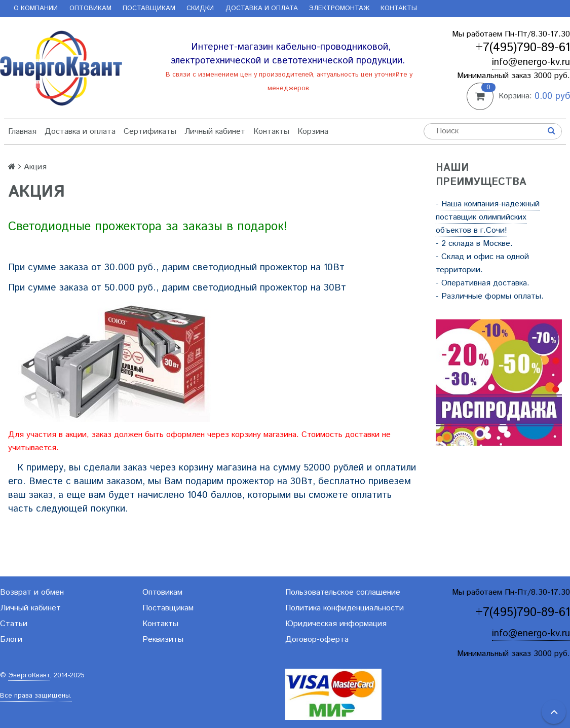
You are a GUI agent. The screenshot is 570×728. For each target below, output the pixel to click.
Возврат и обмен (32, 592)
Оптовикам (90, 8)
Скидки (200, 8)
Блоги (11, 640)
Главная (22, 132)
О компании (36, 8)
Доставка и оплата (262, 8)
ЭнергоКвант (29, 676)
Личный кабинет (215, 132)
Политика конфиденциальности (345, 608)
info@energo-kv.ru (531, 62)
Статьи (14, 624)
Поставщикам (149, 8)
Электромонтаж (339, 8)
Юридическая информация (336, 624)
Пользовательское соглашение (343, 592)
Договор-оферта (317, 640)
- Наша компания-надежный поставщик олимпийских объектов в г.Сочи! (488, 217)
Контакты (399, 8)
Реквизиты (163, 640)
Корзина (313, 132)
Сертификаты (150, 132)
